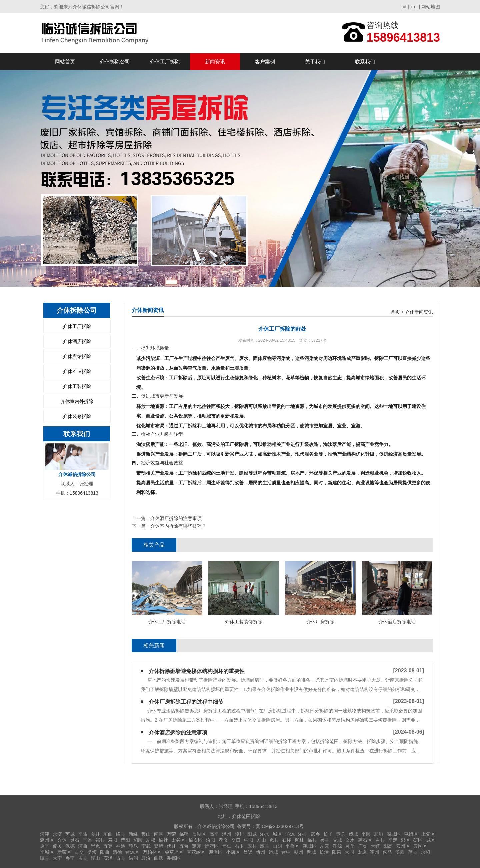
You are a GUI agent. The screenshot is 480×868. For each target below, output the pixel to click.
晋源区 (132, 852)
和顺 (138, 840)
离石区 (365, 840)
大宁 (57, 858)
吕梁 (248, 852)
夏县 (95, 834)
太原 (362, 852)
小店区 (233, 852)
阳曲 (105, 852)
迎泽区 (216, 852)
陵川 (239, 834)
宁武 (146, 846)
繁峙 (159, 846)
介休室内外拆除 (77, 401)
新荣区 (64, 852)
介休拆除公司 (115, 61)
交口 (236, 840)
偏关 (57, 846)
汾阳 (211, 840)
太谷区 (178, 840)
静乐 (133, 846)
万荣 (171, 834)
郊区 (405, 840)
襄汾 (146, 858)
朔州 (299, 852)
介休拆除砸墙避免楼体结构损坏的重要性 (197, 671)
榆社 (163, 840)
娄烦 (92, 852)
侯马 (387, 852)
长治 (324, 852)
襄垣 (379, 834)
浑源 (337, 846)
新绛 (133, 834)
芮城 (70, 834)
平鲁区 (292, 846)
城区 (277, 834)
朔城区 (310, 846)
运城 (273, 852)
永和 (425, 852)
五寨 (108, 846)
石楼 (287, 840)
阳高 (388, 846)
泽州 (227, 834)
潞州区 (47, 840)
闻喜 (159, 834)
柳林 (299, 840)
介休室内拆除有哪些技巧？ (178, 526)
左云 (325, 846)
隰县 (45, 858)
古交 (79, 852)
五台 (184, 846)
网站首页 (65, 61)
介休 (62, 840)
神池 (121, 846)
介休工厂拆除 (165, 61)
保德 (70, 846)
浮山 (95, 858)
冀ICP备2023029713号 (279, 826)
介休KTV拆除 (77, 371)
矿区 (418, 840)
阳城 (252, 834)
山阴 (277, 846)
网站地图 (431, 7)
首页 (395, 312)
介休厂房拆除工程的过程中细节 (186, 702)
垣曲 (108, 834)
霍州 (375, 852)
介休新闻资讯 (419, 312)
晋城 (311, 852)
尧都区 (174, 858)
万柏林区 (152, 852)
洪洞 (133, 858)
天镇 (375, 846)
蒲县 (413, 852)
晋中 (286, 852)
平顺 (366, 834)
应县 (252, 846)
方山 (261, 840)
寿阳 (113, 840)
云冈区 (420, 846)
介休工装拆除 (77, 386)
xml (414, 7)
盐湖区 (199, 834)
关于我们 (315, 61)
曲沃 (159, 858)
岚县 (274, 840)
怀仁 (227, 846)
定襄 (197, 846)
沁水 (265, 834)
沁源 (290, 834)
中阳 (249, 840)
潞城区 (394, 834)
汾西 (400, 852)
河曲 (83, 846)
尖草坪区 (174, 852)
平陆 (83, 834)
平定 (393, 840)
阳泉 (337, 852)
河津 (45, 834)
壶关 (341, 834)
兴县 (325, 840)
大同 (349, 852)
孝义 (223, 840)
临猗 (184, 834)
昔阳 (125, 840)
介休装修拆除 (77, 416)
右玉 (239, 846)
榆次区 (196, 840)
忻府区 (212, 846)
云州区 (403, 846)
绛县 (121, 834)
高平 (214, 834)
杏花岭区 (196, 852)
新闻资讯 (215, 61)
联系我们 (365, 61)
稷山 (146, 834)
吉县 (83, 858)
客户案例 (265, 61)
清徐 (117, 852)
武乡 (315, 834)
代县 (171, 846)
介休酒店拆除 (77, 341)
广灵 (363, 846)
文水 (350, 840)
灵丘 (350, 846)
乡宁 (70, 858)
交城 (337, 840)
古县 (121, 858)
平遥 (87, 840)
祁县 (100, 840)
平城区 (47, 852)
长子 (328, 834)
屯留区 (411, 834)
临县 (312, 840)
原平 (45, 846)
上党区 (428, 834)
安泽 (108, 858)
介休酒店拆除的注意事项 (176, 518)
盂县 (380, 840)
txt (404, 7)
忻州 (261, 852)
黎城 (353, 834)
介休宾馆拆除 (77, 356)
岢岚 (95, 846)
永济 (57, 834)
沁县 (303, 834)
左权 (151, 840)
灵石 (75, 840)
